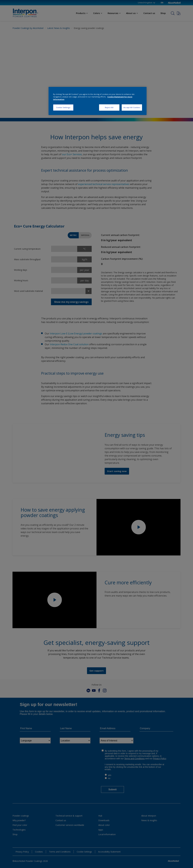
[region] (98, 101)
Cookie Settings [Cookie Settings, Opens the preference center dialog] (63, 107)
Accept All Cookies (132, 107)
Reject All (109, 107)
